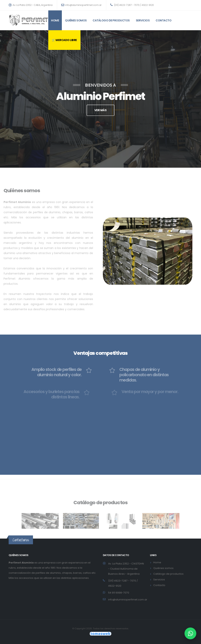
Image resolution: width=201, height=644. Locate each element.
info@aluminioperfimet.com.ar (81, 5)
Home (55, 20)
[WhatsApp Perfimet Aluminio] (190, 633)
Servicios (143, 20)
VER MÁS (100, 112)
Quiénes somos (76, 20)
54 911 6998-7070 (119, 593)
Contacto (164, 20)
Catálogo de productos (111, 20)
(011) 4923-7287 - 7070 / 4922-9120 (132, 5)
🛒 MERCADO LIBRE (64, 40)
